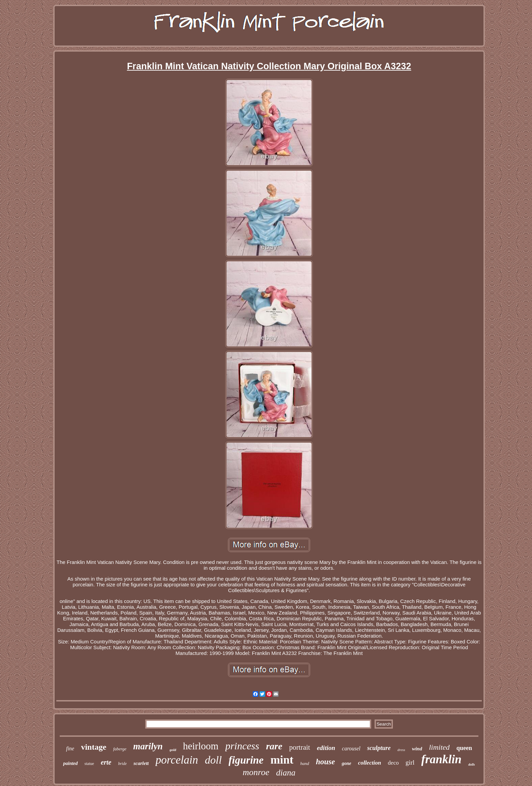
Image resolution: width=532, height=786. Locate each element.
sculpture (379, 748)
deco (393, 763)
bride (122, 764)
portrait (300, 747)
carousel (351, 748)
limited (439, 747)
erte (106, 762)
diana (286, 773)
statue (89, 764)
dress (401, 750)
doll (213, 760)
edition (326, 748)
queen (464, 748)
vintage (94, 747)
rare (274, 746)
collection (369, 763)
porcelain (177, 760)
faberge (120, 749)
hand (305, 763)
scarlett (141, 763)
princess (242, 746)
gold (173, 750)
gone (346, 763)
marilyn (148, 746)
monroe (256, 772)
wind (417, 749)
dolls (471, 764)
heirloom (201, 746)
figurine (246, 760)
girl (410, 762)
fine (70, 748)
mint (282, 760)
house (325, 762)
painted (70, 763)
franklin (442, 759)
